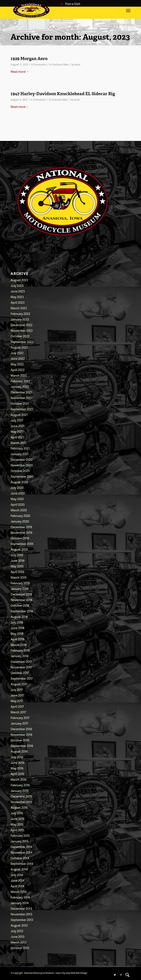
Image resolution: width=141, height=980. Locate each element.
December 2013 (21, 909)
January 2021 (20, 454)
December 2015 (21, 796)
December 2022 (21, 325)
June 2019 (17, 561)
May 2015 (17, 824)
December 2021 (21, 392)
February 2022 (20, 381)
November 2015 (21, 802)
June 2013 (17, 937)
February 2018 (20, 650)
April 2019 (17, 572)
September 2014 (22, 864)
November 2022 (22, 330)
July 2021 (17, 420)
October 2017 (20, 673)
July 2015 (17, 813)
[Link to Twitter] (115, 975)
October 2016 (20, 740)
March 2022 (19, 375)
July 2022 (17, 353)
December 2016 (21, 729)
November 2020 (22, 465)
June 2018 (17, 628)
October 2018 (20, 605)
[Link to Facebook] (121, 975)
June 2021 (17, 426)
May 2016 (17, 768)
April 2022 (18, 370)
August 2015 (19, 807)
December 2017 (21, 662)
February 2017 (20, 718)
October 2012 (20, 948)
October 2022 (20, 336)
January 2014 (20, 903)
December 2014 (21, 847)
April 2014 (17, 886)
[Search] (127, 975)
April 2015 (17, 830)
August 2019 (19, 549)
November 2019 (21, 533)
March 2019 (18, 577)
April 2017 (17, 706)
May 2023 (17, 297)
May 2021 (17, 431)
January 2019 (20, 589)
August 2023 (19, 280)
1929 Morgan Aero (29, 59)
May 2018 (17, 634)
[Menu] (128, 10)
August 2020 (19, 482)
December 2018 (21, 594)
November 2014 (21, 852)
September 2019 (22, 544)
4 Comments (38, 100)
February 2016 (20, 785)
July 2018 (17, 622)
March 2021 (18, 443)
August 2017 (19, 684)
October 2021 (20, 403)
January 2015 (20, 841)
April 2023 (18, 302)
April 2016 (17, 774)
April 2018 (17, 639)
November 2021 (21, 398)
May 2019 (17, 566)
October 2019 (20, 538)
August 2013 (19, 925)
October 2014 (20, 858)
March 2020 (19, 510)
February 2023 (20, 314)
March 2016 (18, 779)
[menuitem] (127, 975)
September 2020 (22, 476)
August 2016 (19, 751)
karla (78, 65)
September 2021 (22, 409)
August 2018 (19, 617)
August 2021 (19, 415)
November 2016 (21, 735)
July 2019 (17, 555)
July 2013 (17, 931)
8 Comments (39, 65)
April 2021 (17, 437)
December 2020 (21, 460)
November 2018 (21, 600)
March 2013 (18, 942)
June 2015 (17, 819)
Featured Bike (60, 65)
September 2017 (22, 678)
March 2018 (18, 645)
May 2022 (17, 364)
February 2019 (20, 583)
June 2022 (18, 359)
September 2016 (22, 746)
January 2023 (20, 319)
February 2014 (20, 897)
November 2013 (21, 914)
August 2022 (19, 347)
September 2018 (22, 611)
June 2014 (17, 880)
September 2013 (22, 920)
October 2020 (20, 471)
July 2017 (17, 690)
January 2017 (19, 723)
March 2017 (18, 712)
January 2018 (20, 656)
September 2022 (22, 342)
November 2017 (21, 667)
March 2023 (19, 308)
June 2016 (17, 763)
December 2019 (21, 527)
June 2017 (17, 695)
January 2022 (20, 387)
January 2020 (20, 521)
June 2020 (18, 493)
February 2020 (20, 516)
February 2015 (20, 836)
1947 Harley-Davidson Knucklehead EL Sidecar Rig (63, 94)
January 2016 (20, 791)
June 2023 (18, 291)
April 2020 (18, 504)
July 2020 (17, 488)
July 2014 (17, 875)
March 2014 (18, 892)
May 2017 (17, 701)
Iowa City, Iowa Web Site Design (71, 973)
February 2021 (20, 448)
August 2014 (19, 869)
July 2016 (17, 757)
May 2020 (17, 499)
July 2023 (17, 286)
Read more (20, 71)
